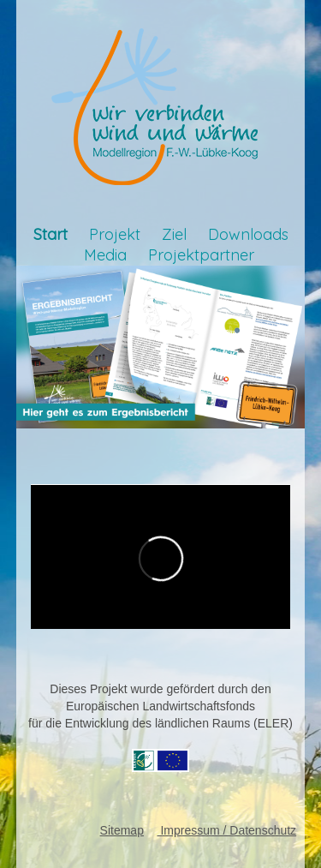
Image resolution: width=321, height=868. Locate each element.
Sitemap (122, 830)
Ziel (174, 234)
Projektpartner (201, 255)
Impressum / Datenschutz (227, 830)
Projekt (115, 234)
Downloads (248, 234)
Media (105, 255)
